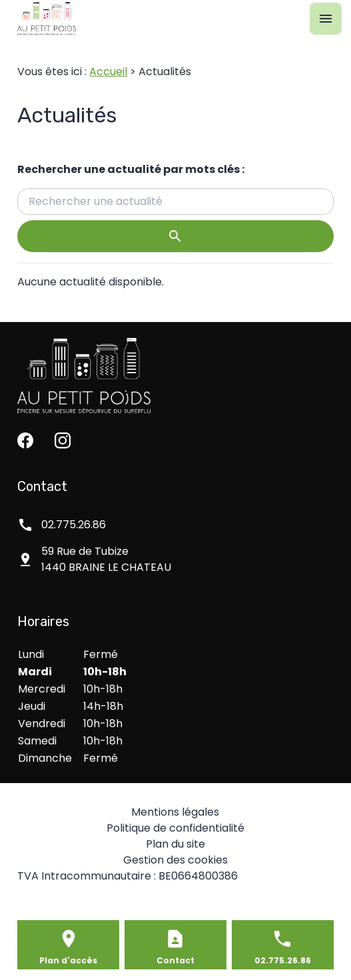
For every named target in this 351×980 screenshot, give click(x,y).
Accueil (108, 72)
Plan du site (175, 844)
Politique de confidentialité (175, 828)
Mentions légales (175, 812)
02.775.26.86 (74, 525)
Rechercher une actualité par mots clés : (131, 169)
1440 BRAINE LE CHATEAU (106, 559)
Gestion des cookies (175, 860)
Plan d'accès (68, 960)
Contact (175, 960)
